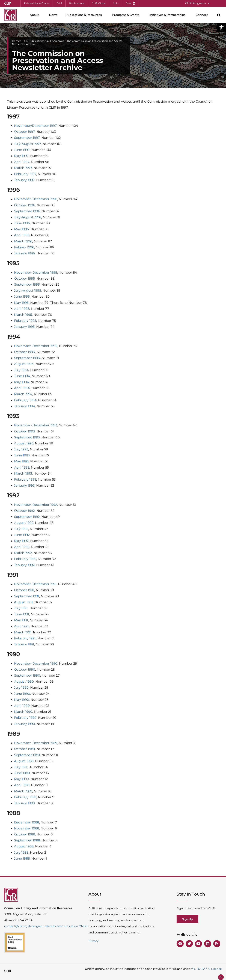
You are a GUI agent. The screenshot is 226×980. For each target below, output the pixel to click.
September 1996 (27, 211)
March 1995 (23, 315)
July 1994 (21, 370)
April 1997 (22, 162)
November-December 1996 (36, 199)
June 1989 (22, 773)
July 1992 (21, 529)
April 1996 (22, 235)
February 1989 (25, 797)
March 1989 (23, 791)
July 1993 (21, 449)
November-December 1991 (35, 584)
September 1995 (27, 285)
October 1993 (24, 431)
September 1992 (27, 517)
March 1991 (23, 632)
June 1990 (22, 694)
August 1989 (24, 761)
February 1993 (25, 480)
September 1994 (27, 358)
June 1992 (22, 535)
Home (16, 41)
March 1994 (23, 394)
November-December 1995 (36, 273)
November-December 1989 (36, 743)
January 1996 (24, 253)
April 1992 (22, 547)
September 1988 (27, 840)
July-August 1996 (28, 217)
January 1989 (24, 803)
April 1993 (22, 468)
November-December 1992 (36, 505)
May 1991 (21, 620)
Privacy (93, 941)
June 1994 (22, 376)
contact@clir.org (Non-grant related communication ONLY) (46, 926)
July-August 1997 (28, 144)
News (53, 15)
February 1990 (25, 718)
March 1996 (23, 241)
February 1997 (25, 174)
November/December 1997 (35, 126)
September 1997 (27, 138)
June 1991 (22, 614)
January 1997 (24, 180)
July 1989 (21, 767)
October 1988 (25, 834)
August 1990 (24, 682)
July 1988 (21, 853)
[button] (221, 28)
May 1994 (22, 382)
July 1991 (21, 608)
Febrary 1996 (24, 247)
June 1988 (22, 859)
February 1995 (25, 321)
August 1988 (24, 846)
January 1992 (24, 565)
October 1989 (25, 749)
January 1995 (24, 327)
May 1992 (21, 541)
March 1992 (23, 553)
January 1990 (25, 724)
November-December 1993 (36, 425)
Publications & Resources (84, 15)
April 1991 (21, 626)
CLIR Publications (33, 41)
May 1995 (21, 303)
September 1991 (27, 596)
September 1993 (27, 437)
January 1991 (24, 644)
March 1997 (23, 168)
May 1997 (21, 156)
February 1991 (25, 638)
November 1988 (27, 828)
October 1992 (24, 511)
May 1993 (21, 461)
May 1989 (21, 779)
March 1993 (23, 474)
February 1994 (25, 400)
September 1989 (27, 755)
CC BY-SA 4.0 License (207, 969)
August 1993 (24, 443)
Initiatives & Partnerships (168, 15)
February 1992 (25, 559)
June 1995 (22, 297)
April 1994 (22, 388)
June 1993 (22, 455)
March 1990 (23, 712)
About (35, 15)
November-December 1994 (36, 346)
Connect (203, 15)
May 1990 (22, 700)
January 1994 (25, 406)
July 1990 (21, 688)
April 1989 (22, 785)
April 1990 (22, 706)
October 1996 (25, 205)
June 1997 (22, 150)
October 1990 (25, 670)
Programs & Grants (126, 15)
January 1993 (24, 486)
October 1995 (24, 279)
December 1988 (27, 822)
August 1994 (24, 364)
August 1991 (23, 602)
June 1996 (22, 223)
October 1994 (25, 352)
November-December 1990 (36, 664)
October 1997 (24, 132)
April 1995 (22, 309)
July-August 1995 (28, 291)
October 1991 (24, 590)
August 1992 (24, 523)
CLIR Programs (197, 3)
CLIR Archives (55, 41)
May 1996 (21, 229)
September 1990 (27, 676)
